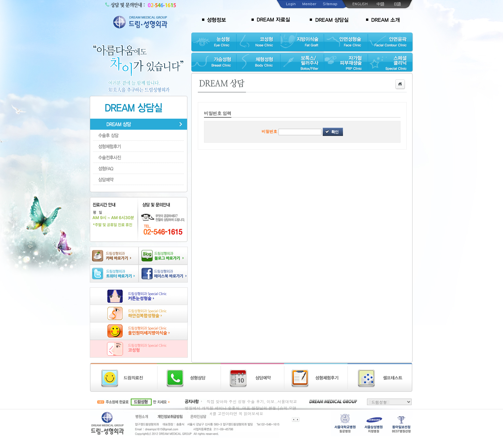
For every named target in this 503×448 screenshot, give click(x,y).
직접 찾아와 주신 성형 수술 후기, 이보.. (242, 401)
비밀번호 (269, 131)
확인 (335, 132)
